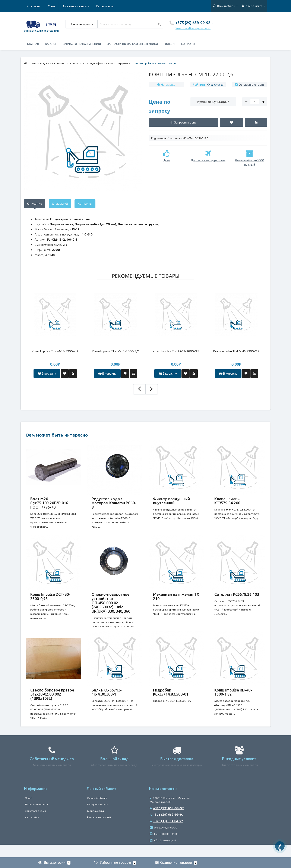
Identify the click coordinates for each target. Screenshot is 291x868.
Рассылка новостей (99, 830)
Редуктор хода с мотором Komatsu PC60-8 (114, 503)
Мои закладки (96, 824)
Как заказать (85, 6)
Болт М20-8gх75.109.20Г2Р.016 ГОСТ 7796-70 (49, 503)
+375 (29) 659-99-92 (167, 821)
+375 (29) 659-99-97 (167, 827)
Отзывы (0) (60, 204)
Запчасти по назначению (82, 44)
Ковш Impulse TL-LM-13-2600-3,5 (176, 351)
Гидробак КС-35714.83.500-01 (171, 701)
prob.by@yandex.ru (164, 840)
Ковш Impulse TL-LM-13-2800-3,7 (115, 351)
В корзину (47, 373)
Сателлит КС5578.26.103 (237, 599)
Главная (33, 44)
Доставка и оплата (55, 6)
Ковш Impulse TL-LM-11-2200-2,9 (236, 351)
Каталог (51, 44)
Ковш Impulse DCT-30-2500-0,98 (50, 601)
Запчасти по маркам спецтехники (133, 44)
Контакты (108, 6)
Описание (35, 204)
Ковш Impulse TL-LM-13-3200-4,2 (55, 351)
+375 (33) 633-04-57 (166, 834)
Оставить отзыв (251, 85)
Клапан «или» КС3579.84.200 (227, 501)
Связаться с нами (35, 824)
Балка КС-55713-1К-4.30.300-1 (107, 701)
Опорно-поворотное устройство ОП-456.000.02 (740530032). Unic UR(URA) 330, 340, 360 (111, 607)
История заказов (98, 817)
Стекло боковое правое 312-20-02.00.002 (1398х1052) (52, 703)
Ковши (170, 44)
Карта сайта (32, 830)
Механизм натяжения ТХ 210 (176, 601)
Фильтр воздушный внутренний (172, 501)
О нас (31, 6)
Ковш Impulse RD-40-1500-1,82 (233, 701)
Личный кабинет (97, 811)
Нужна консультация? (213, 102)
